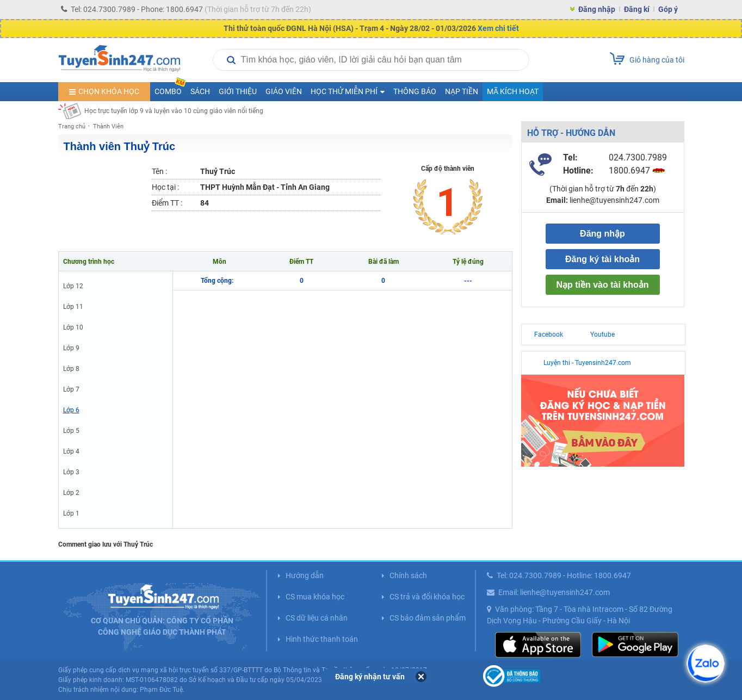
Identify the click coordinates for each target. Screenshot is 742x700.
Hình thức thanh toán (322, 639)
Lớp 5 (71, 431)
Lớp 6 (71, 410)
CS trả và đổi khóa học (427, 597)
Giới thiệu (238, 91)
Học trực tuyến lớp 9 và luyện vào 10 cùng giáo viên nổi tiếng (174, 111)
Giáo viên (284, 91)
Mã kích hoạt (513, 91)
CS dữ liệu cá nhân (317, 618)
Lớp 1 (71, 513)
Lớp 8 (71, 369)
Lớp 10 (73, 327)
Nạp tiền (462, 91)
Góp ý (668, 9)
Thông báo (415, 91)
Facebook (549, 334)
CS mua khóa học (315, 597)
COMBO (170, 89)
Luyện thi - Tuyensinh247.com (587, 363)
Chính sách (408, 575)
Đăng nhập (597, 9)
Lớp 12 (73, 286)
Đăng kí (637, 9)
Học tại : (165, 187)
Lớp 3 (71, 472)
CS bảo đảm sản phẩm (428, 618)
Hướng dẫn (305, 575)
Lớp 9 (71, 348)
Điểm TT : (167, 203)
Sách (200, 91)
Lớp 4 (71, 451)
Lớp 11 (73, 307)
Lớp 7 (71, 389)
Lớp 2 (71, 493)
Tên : (159, 171)
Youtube (602, 334)
